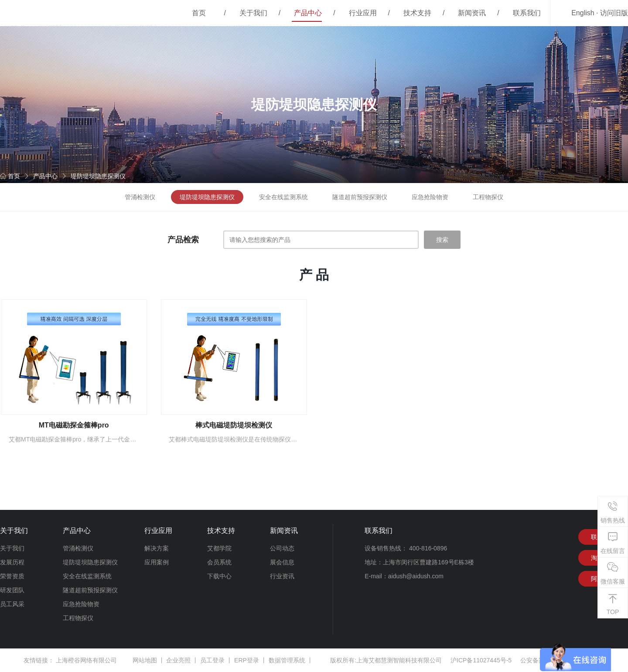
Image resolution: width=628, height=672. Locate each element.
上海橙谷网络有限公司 (86, 660)
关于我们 (253, 13)
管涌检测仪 (140, 197)
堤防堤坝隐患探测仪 (98, 176)
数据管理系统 (287, 660)
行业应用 (363, 13)
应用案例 (157, 562)
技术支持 (417, 13)
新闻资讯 (472, 13)
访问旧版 (614, 13)
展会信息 (282, 562)
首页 (199, 13)
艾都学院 (219, 548)
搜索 (442, 240)
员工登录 (212, 660)
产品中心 (308, 13)
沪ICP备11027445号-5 (481, 660)
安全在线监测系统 (283, 197)
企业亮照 (178, 660)
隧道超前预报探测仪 (360, 197)
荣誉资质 (12, 576)
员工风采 (12, 604)
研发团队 (12, 590)
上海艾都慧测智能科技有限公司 (399, 660)
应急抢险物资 (430, 197)
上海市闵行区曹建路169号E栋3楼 (428, 562)
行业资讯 (282, 576)
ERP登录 (247, 660)
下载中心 (219, 576)
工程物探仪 (488, 197)
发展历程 (12, 562)
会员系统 (219, 562)
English (583, 13)
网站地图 (145, 660)
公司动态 (282, 548)
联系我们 (527, 13)
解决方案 (157, 548)
